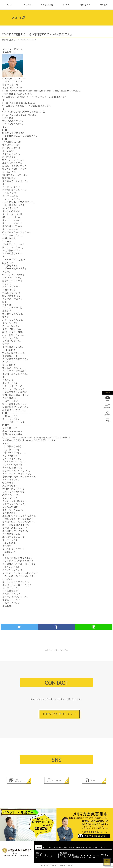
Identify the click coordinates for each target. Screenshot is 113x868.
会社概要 (104, 5)
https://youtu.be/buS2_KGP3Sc (19, 115)
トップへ (107, 863)
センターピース (31, 40)
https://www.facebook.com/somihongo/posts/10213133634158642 (36, 437)
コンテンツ (28, 5)
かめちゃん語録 (47, 5)
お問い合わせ (85, 5)
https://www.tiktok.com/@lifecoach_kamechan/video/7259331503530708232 (41, 91)
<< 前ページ (49, 650)
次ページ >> (64, 650)
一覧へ (57, 650)
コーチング (22, 40)
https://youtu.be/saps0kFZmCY (19, 103)
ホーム (9, 5)
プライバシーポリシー (100, 848)
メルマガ (66, 5)
